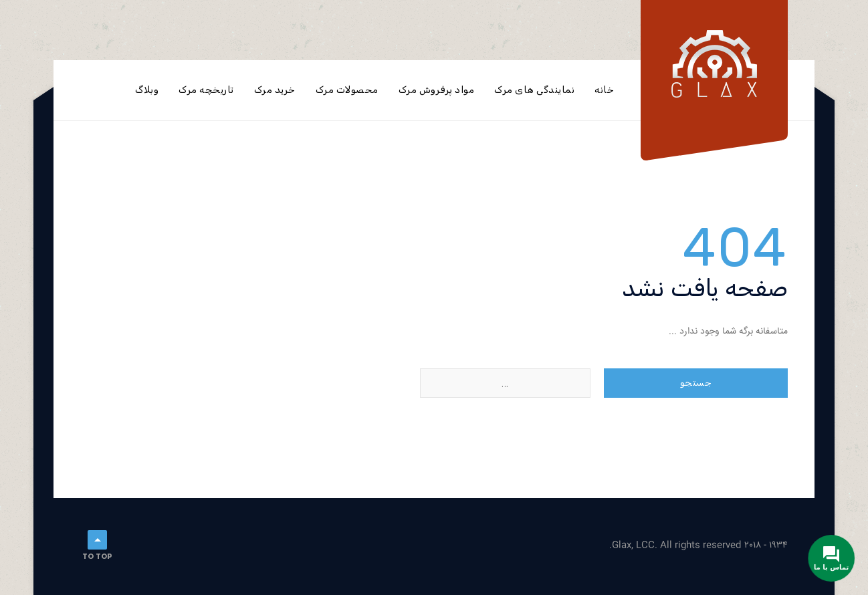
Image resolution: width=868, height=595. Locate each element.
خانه (604, 90)
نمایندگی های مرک (534, 90)
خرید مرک (275, 90)
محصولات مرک (347, 90)
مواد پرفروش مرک (437, 90)
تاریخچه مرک (206, 90)
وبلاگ (147, 90)
